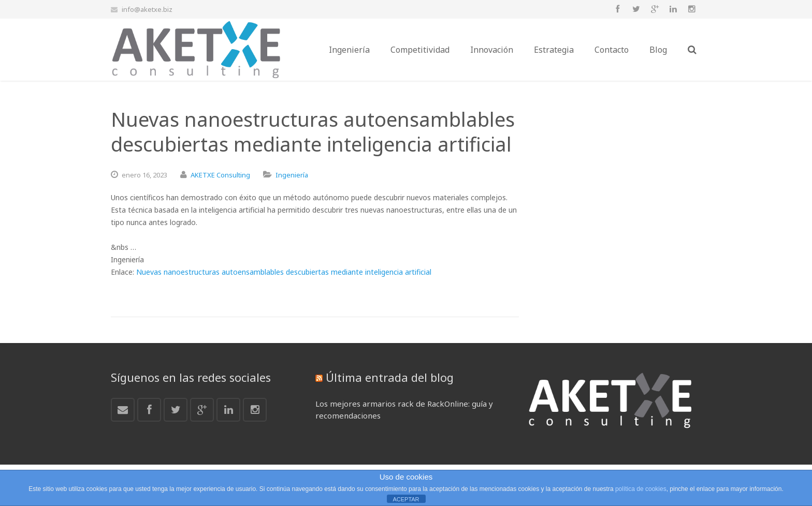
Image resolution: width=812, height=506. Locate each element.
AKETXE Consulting (220, 175)
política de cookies (641, 489)
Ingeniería (292, 175)
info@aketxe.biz (147, 9)
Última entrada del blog (390, 377)
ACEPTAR (406, 499)
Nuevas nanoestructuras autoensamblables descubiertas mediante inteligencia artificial (284, 272)
